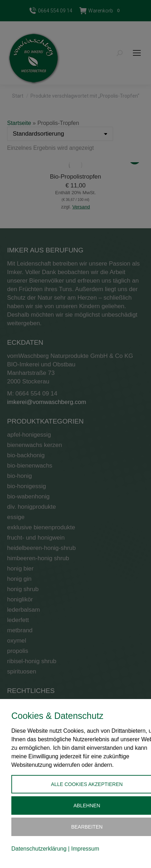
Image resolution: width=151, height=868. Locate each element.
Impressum (85, 849)
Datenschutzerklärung (39, 849)
